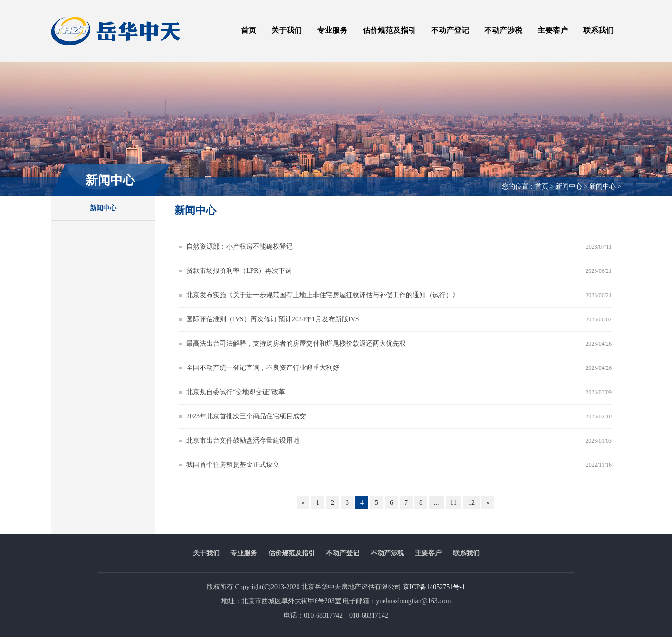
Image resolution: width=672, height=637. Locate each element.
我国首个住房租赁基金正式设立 (233, 465)
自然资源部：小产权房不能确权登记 (240, 246)
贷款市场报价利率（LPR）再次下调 (239, 271)
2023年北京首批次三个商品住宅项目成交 (246, 416)
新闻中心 (103, 208)
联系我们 (598, 30)
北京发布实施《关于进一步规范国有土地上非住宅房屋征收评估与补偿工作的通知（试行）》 (323, 295)
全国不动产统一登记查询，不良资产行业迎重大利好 (263, 368)
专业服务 (332, 30)
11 (454, 503)
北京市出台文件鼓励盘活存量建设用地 (243, 440)
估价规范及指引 (389, 30)
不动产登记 (450, 30)
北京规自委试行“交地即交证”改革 (236, 392)
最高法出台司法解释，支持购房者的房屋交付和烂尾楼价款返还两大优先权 (296, 343)
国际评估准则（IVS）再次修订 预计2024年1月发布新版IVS (273, 319)
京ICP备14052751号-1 (434, 587)
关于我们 (287, 30)
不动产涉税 (503, 30)
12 (471, 503)
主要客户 (553, 30)
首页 (249, 30)
